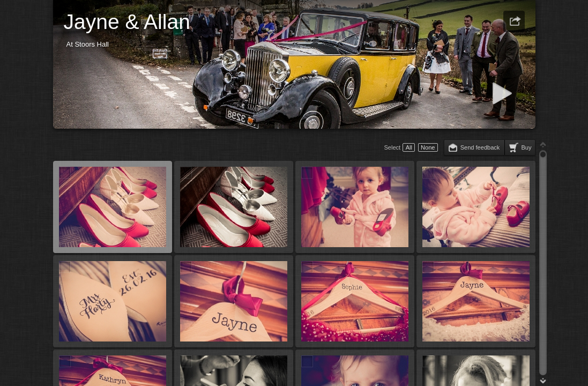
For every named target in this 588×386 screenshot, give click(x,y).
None (428, 147)
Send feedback (480, 147)
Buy (526, 147)
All (409, 147)
